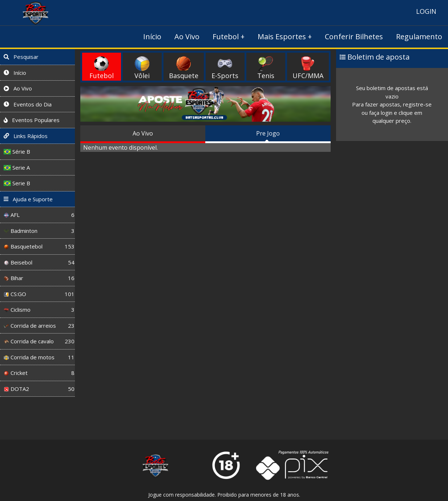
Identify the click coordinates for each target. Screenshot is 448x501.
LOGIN (426, 11)
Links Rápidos (26, 136)
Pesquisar (21, 57)
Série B (17, 151)
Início (152, 37)
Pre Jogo (268, 133)
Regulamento (419, 37)
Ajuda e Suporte (28, 199)
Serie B (17, 183)
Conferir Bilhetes (354, 37)
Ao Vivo (187, 37)
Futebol (226, 37)
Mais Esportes (282, 37)
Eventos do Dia (28, 104)
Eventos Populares (32, 120)
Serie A (17, 167)
